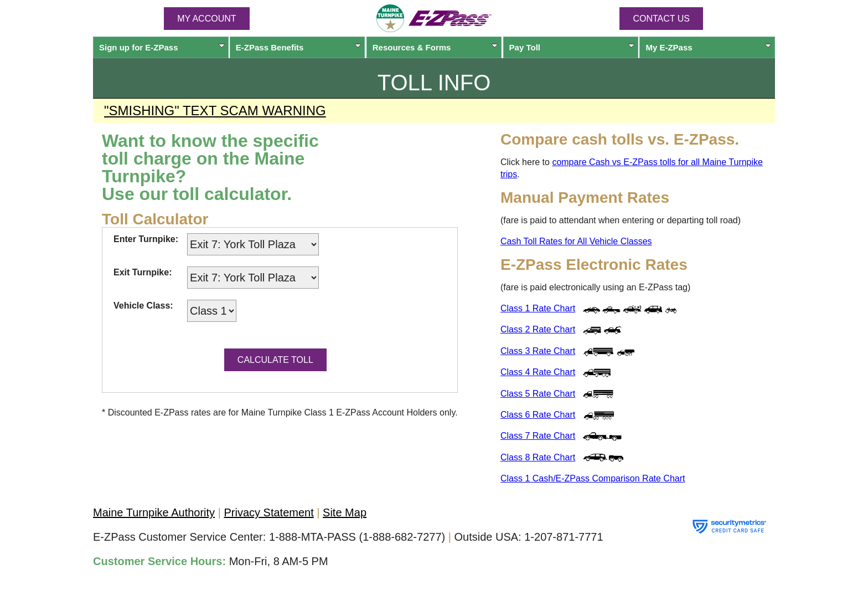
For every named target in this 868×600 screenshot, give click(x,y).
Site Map (345, 512)
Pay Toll (572, 47)
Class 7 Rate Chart (538, 436)
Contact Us (661, 19)
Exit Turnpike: (143, 272)
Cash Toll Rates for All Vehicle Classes (576, 241)
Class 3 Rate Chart (538, 351)
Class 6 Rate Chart (538, 415)
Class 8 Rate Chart (538, 457)
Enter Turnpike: (146, 239)
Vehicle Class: (143, 306)
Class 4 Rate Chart (538, 372)
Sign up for (162, 47)
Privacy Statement (268, 512)
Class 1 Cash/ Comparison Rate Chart (593, 478)
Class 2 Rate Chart (538, 329)
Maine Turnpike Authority (154, 512)
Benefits (299, 47)
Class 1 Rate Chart (538, 308)
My (708, 47)
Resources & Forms (435, 47)
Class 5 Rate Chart (538, 394)
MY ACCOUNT (206, 19)
